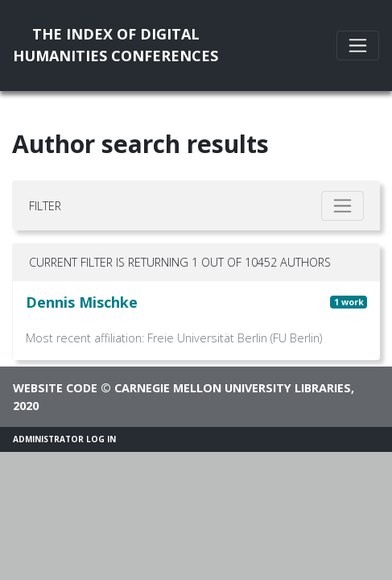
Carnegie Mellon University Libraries (233, 388)
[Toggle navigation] (358, 46)
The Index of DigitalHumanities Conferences (116, 45)
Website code (55, 388)
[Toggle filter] (342, 206)
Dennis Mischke (82, 302)
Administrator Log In (64, 439)
